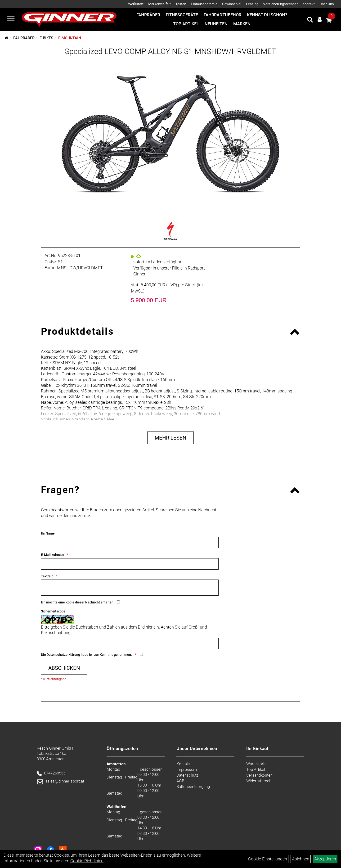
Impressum (187, 769)
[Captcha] (130, 643)
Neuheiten (216, 24)
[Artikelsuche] (310, 20)
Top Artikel (186, 24)
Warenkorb (256, 764)
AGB (180, 781)
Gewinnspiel (232, 4)
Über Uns (327, 4)
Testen (181, 4)
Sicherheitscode (53, 611)
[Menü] (11, 19)
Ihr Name (48, 533)
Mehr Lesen (170, 438)
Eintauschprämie (204, 4)
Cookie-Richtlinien (87, 861)
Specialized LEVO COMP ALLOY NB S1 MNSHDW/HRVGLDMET (170, 51)
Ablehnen (301, 859)
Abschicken (64, 668)
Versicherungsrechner (280, 4)
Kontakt (309, 4)
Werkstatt (136, 4)
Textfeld (47, 576)
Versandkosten (259, 775)
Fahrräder (148, 15)
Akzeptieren (325, 859)
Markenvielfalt (159, 4)
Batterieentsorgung (193, 787)
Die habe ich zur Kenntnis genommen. (87, 655)
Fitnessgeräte (182, 15)
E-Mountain (70, 38)
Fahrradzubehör (222, 15)
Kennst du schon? (267, 15)
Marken (242, 24)
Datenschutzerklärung (63, 655)
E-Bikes (46, 38)
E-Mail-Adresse (53, 555)
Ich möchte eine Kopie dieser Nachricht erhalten (77, 602)
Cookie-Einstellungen (268, 859)
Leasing (252, 4)
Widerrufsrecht (259, 781)
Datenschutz (187, 775)
